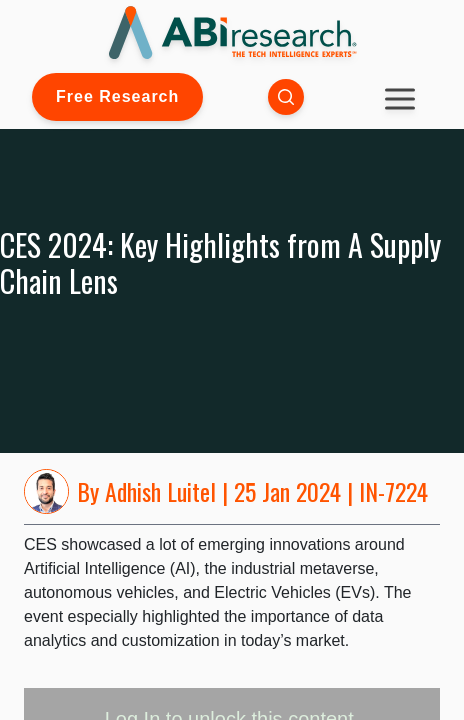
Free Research (117, 96)
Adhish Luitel (160, 491)
